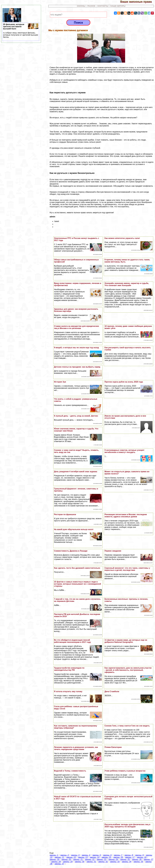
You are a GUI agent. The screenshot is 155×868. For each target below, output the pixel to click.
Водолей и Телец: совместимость (70, 771)
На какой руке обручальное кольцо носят (74, 529)
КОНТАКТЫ (103, 6)
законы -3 (75, 855)
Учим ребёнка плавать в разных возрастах (125, 771)
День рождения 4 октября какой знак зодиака (76, 472)
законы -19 (54, 859)
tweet (57, 221)
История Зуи (60, 382)
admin (52, 217)
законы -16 (118, 857)
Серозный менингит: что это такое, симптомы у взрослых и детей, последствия (127, 569)
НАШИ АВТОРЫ (118, 6)
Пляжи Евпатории (113, 747)
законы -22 (90, 859)
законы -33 (115, 862)
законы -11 (59, 857)
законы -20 (66, 859)
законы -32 (103, 862)
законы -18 (142, 857)
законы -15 (106, 857)
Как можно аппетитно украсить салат (122, 238)
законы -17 (130, 857)
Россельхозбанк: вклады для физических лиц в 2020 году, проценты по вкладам (127, 826)
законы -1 (54, 855)
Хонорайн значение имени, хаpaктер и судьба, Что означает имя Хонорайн (127, 284)
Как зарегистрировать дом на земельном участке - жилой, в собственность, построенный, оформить (128, 670)
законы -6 (107, 855)
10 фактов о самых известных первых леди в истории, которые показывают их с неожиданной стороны (77, 584)
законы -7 (118, 855)
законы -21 (78, 859)
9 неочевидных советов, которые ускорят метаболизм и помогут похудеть (124, 451)
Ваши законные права (138, 2)
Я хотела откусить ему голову (68, 691)
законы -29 (68, 862)
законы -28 (56, 862)
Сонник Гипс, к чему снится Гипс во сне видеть (127, 726)
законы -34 (127, 862)
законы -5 (97, 855)
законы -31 (91, 862)
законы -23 (101, 859)
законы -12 (71, 857)
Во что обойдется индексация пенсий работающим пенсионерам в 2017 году (72, 641)
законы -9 (139, 855)
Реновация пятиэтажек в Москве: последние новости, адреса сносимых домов (126, 516)
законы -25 (125, 859)
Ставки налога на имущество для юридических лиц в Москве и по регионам (77, 327)
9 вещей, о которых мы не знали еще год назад (76, 348)
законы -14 (95, 857)
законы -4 (86, 855)
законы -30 (80, 862)
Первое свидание (113, 551)
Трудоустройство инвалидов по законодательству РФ (69, 669)
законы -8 (129, 855)
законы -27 (148, 859)
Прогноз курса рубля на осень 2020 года (124, 382)
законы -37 (59, 864)
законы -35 (138, 862)
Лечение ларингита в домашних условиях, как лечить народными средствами (76, 748)
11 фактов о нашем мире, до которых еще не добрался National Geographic (126, 641)
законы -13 (83, 857)
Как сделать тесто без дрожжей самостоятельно (77, 568)
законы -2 (65, 855)
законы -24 (113, 859)
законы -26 (137, 859)
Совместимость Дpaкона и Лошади (71, 551)
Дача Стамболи (112, 691)
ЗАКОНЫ (81, 6)
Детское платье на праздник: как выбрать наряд (77, 367)
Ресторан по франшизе (65, 514)
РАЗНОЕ (91, 6)
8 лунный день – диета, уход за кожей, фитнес (76, 416)
